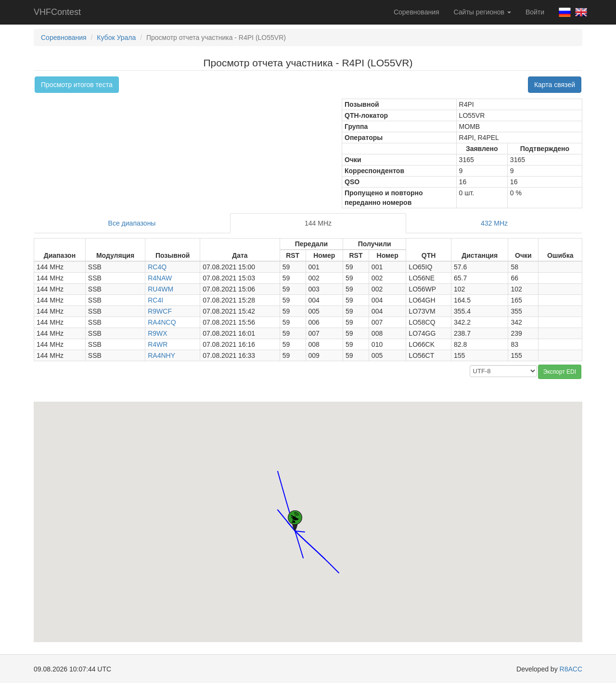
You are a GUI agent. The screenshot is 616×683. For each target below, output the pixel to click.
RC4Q (157, 267)
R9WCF (160, 311)
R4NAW (160, 278)
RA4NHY (161, 355)
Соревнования (417, 12)
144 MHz (318, 223)
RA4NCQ (162, 322)
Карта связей (555, 85)
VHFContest (57, 12)
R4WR (158, 344)
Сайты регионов (482, 12)
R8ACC (571, 669)
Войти (535, 12)
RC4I (155, 300)
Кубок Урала (116, 38)
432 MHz (494, 223)
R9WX (157, 333)
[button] (287, 513)
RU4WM (160, 289)
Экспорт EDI (560, 372)
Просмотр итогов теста (77, 85)
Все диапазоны (132, 223)
